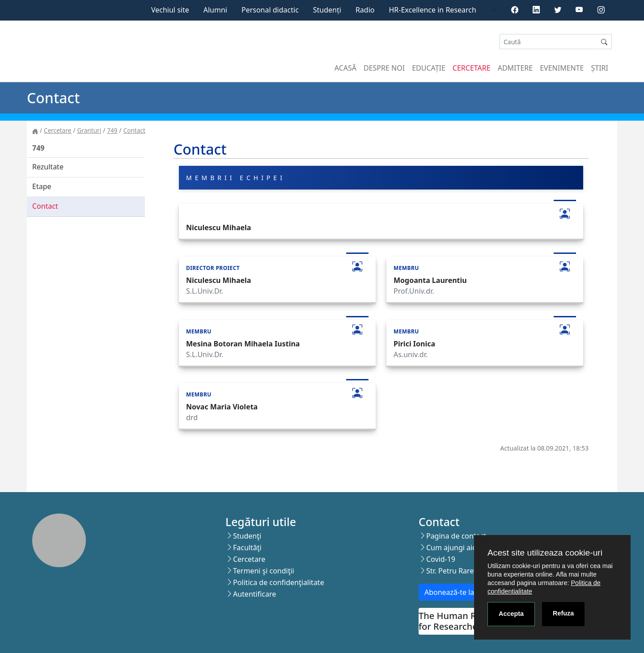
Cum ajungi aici (452, 548)
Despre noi (384, 68)
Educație (429, 68)
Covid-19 (441, 559)
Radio (365, 10)
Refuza (563, 613)
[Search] (548, 42)
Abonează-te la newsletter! (469, 592)
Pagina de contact (456, 536)
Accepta (511, 614)
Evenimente (562, 68)
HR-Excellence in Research (433, 10)
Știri (600, 68)
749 (112, 130)
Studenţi (247, 536)
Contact (134, 130)
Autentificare (254, 594)
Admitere (515, 68)
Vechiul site (170, 10)
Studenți (327, 10)
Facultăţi (247, 548)
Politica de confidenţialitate (279, 582)
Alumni (215, 10)
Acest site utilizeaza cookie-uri (545, 553)
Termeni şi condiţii (264, 571)
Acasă (345, 68)
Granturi (89, 130)
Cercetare (472, 68)
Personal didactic (270, 10)
